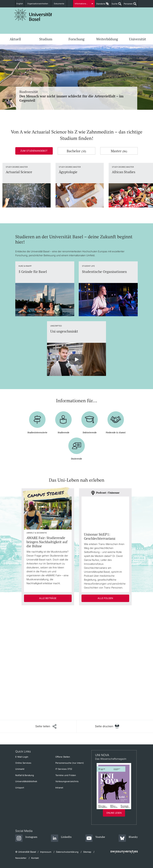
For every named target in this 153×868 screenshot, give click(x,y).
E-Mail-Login (22, 757)
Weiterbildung (107, 39)
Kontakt (35, 858)
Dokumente (59, 4)
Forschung (76, 39)
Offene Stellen (63, 757)
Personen (128, 5)
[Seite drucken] (107, 726)
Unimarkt (20, 769)
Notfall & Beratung (25, 775)
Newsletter (21, 858)
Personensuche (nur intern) (70, 763)
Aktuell (15, 39)
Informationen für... (83, 4)
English (21, 4)
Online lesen (114, 813)
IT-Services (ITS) (64, 769)
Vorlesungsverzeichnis (67, 781)
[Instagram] (26, 838)
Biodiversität (77, 96)
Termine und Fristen (66, 775)
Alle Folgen (105, 598)
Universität (138, 39)
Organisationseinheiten (39, 4)
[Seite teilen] (46, 726)
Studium (46, 39)
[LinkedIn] (61, 838)
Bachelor (76, 151)
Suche (114, 5)
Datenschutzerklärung (67, 852)
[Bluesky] (128, 838)
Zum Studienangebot (34, 151)
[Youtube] (95, 838)
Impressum (46, 852)
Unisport (20, 788)
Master (119, 151)
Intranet (59, 788)
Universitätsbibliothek (26, 781)
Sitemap (87, 852)
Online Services (23, 763)
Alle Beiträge (48, 598)
